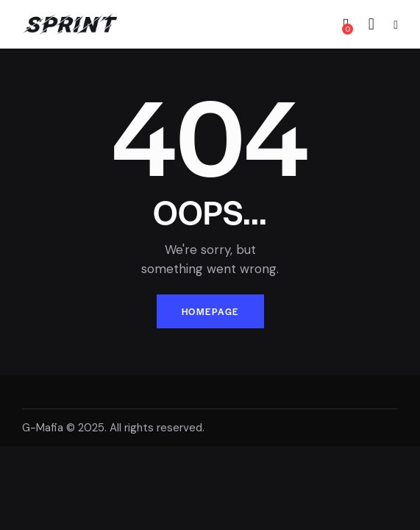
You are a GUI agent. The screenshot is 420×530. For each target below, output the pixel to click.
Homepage (210, 311)
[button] (396, 25)
